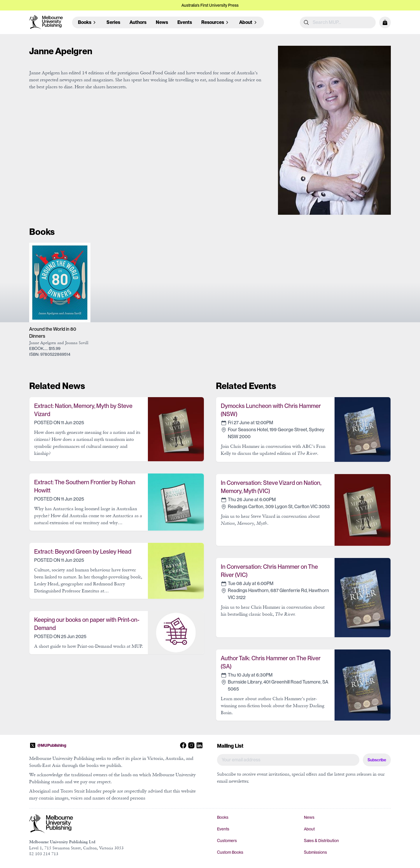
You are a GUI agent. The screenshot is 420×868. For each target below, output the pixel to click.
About (309, 829)
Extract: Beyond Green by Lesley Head (83, 552)
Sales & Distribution (321, 841)
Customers (227, 841)
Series (113, 22)
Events (185, 22)
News (162, 22)
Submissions (315, 852)
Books (223, 817)
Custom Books (230, 852)
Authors (138, 22)
